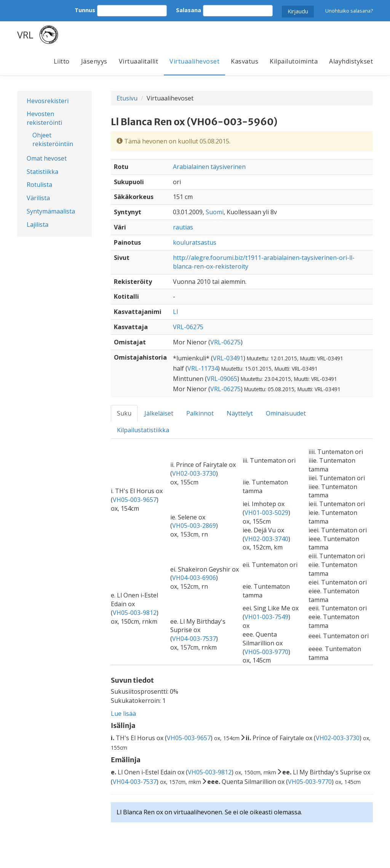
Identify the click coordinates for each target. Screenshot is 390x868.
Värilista (38, 198)
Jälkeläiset (159, 413)
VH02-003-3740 (266, 539)
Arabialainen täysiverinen (209, 167)
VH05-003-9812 (135, 613)
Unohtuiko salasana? (349, 11)
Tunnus (85, 10)
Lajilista (38, 225)
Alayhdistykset (351, 61)
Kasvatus (245, 61)
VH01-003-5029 (266, 513)
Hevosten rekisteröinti (44, 118)
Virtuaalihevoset (194, 61)
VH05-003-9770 (266, 652)
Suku (124, 413)
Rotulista (39, 185)
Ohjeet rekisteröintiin (53, 139)
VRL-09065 (222, 379)
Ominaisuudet (286, 413)
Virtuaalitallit (139, 61)
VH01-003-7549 (266, 617)
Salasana (189, 10)
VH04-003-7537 (194, 639)
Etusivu (127, 98)
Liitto (62, 61)
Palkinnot (200, 413)
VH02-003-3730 (194, 473)
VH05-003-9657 (135, 500)
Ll (175, 312)
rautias (183, 227)
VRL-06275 (188, 327)
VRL (25, 35)
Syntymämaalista (51, 211)
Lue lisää (123, 714)
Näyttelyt (240, 413)
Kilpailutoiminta (294, 61)
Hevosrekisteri (48, 101)
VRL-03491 (228, 358)
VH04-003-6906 (194, 578)
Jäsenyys (94, 61)
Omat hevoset (47, 158)
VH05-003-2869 (194, 526)
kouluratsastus (195, 242)
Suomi (215, 212)
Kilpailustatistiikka (143, 430)
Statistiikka (42, 172)
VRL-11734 (203, 368)
